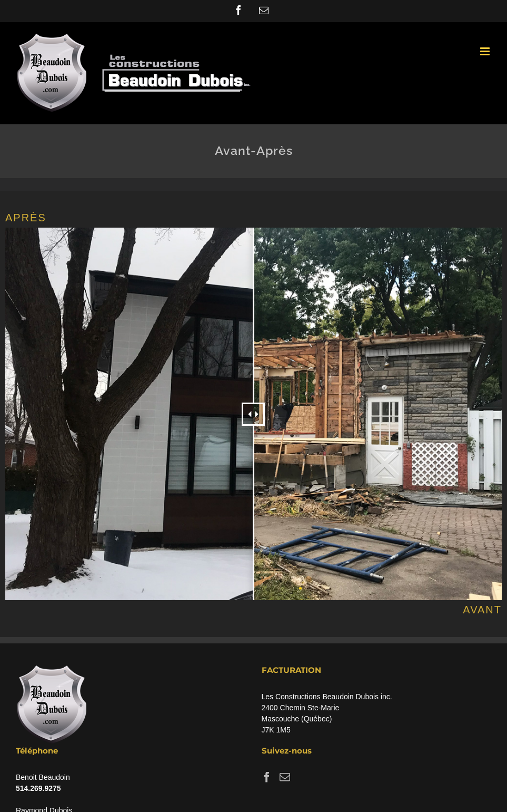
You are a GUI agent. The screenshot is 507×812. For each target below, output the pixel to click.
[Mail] (285, 777)
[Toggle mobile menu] (486, 51)
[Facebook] (267, 777)
